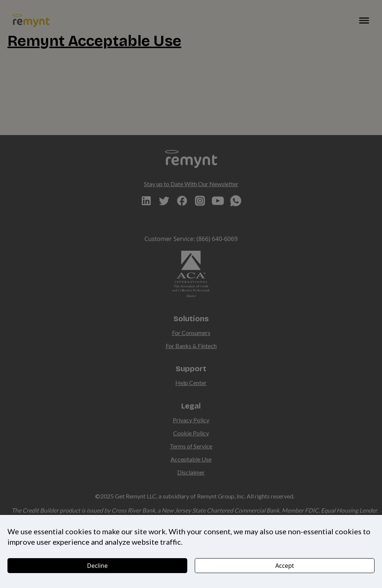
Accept (285, 566)
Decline (97, 566)
